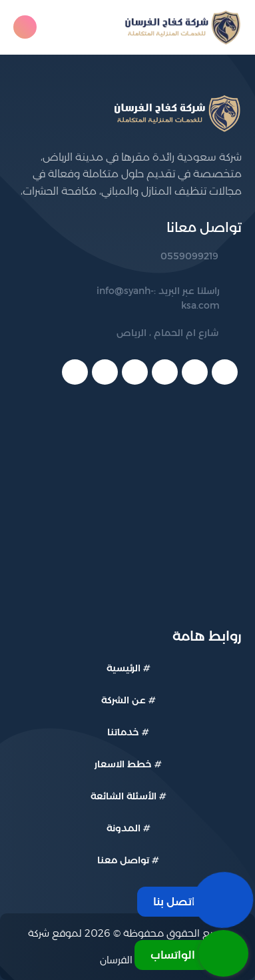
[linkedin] (135, 372)
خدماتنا (123, 732)
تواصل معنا (123, 860)
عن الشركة (124, 700)
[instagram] (75, 372)
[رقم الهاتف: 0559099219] (155, 257)
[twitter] (195, 372)
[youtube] (165, 372)
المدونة (124, 828)
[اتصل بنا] (193, 900)
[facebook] (225, 372)
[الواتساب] (191, 953)
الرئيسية (124, 668)
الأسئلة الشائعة (124, 796)
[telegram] (105, 372)
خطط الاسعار (123, 764)
